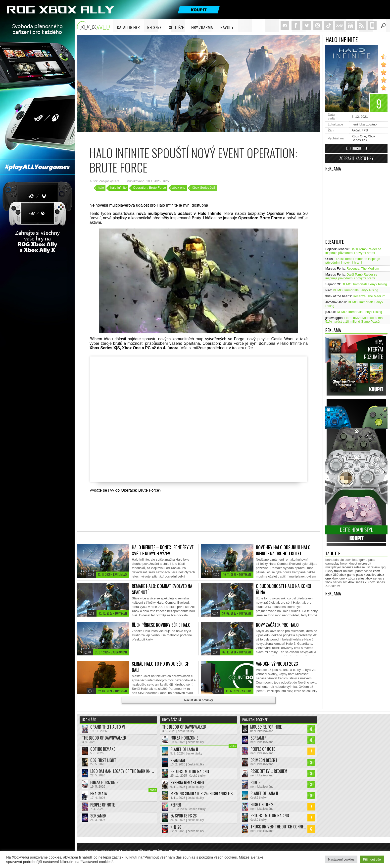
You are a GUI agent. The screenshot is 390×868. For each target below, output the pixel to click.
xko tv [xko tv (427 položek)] (336, 586)
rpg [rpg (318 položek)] (383, 567)
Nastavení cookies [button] (341, 859)
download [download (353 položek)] (351, 560)
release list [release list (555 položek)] (362, 567)
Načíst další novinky (199, 700)
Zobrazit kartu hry (356, 158)
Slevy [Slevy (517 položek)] (329, 571)
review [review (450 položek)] (375, 567)
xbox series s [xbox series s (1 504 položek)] (375, 578)
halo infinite (118, 188)
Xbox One (359, 136)
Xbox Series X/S (364, 138)
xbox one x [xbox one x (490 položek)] (339, 578)
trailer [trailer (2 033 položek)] (338, 571)
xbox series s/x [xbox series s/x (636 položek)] (336, 582)
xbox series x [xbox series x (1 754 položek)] (357, 582)
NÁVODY (227, 27)
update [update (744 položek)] (359, 571)
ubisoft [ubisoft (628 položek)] (348, 571)
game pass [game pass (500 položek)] (367, 560)
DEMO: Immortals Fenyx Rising (364, 284)
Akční (356, 130)
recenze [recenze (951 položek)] (347, 567)
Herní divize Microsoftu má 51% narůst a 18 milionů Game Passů (354, 320)
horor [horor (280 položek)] (344, 563)
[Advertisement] (356, 204)
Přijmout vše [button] (372, 859)
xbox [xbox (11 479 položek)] (376, 571)
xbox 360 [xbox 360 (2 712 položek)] (332, 575)
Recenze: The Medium (363, 268)
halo (101, 188)
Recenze (154, 27)
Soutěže (176, 27)
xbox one (179, 188)
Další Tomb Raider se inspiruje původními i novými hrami (353, 251)
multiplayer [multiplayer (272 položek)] (333, 567)
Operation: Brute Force (149, 188)
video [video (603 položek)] (368, 571)
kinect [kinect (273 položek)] (353, 563)
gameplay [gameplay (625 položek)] (332, 563)
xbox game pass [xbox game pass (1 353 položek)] (351, 575)
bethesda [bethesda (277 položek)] (332, 560)
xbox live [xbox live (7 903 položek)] (370, 575)
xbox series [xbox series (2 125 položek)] (356, 578)
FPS (365, 130)
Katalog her (128, 27)
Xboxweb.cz (95, 26)
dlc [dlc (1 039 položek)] (342, 560)
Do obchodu (357, 148)
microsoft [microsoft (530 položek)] (365, 563)
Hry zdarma (202, 27)
